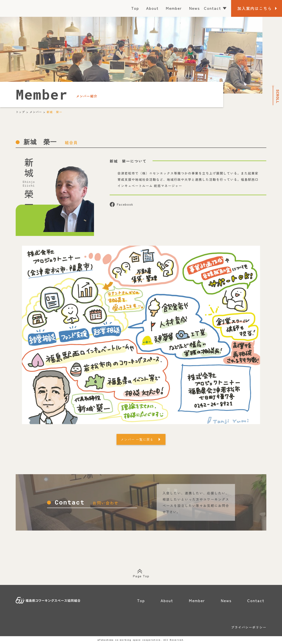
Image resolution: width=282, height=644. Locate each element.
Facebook (122, 204)
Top (135, 8)
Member (174, 8)
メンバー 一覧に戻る (137, 439)
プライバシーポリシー (249, 627)
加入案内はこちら (255, 8)
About (152, 8)
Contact (215, 8)
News (194, 8)
